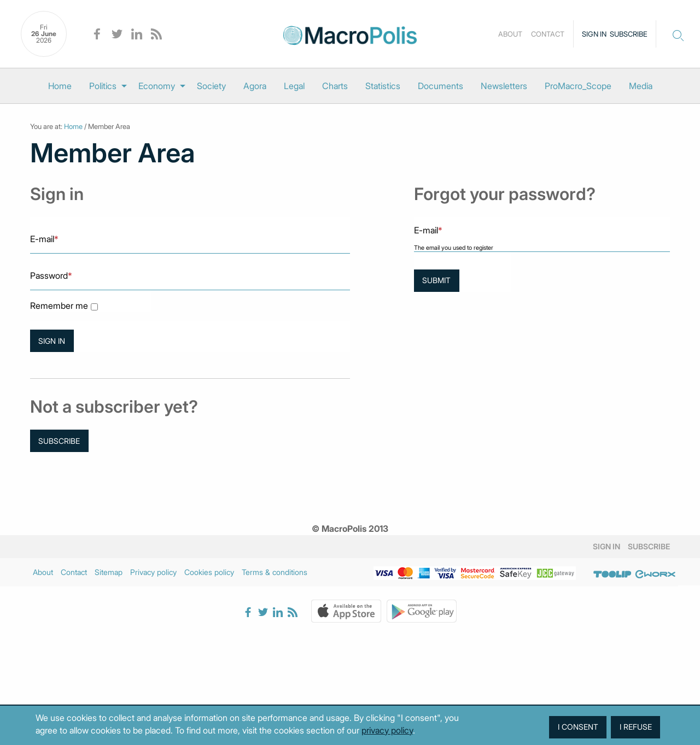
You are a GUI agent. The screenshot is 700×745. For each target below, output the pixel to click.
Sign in (594, 34)
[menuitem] (60, 86)
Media (641, 86)
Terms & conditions (275, 572)
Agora (255, 86)
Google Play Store (422, 611)
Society (211, 86)
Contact (548, 34)
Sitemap (109, 572)
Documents (441, 86)
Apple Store (346, 611)
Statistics (383, 86)
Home (60, 86)
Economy (157, 86)
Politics (103, 86)
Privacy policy (153, 572)
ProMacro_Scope (578, 86)
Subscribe (629, 34)
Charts (335, 86)
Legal (294, 86)
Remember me (59, 306)
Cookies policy (209, 572)
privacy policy (387, 730)
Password (51, 275)
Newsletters (504, 86)
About (510, 34)
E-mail (44, 239)
